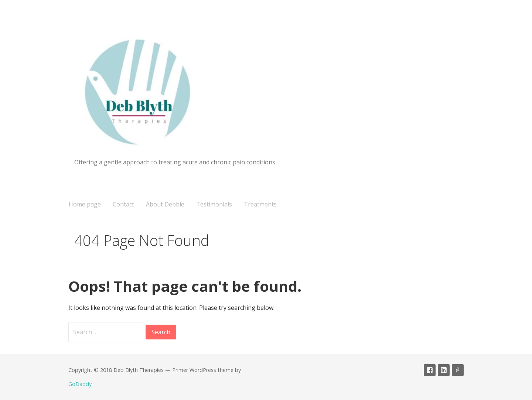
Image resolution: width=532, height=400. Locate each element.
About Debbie (165, 204)
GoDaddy (80, 384)
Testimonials (214, 204)
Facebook (430, 370)
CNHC (458, 370)
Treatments (260, 204)
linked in (444, 370)
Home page (85, 204)
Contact (123, 204)
